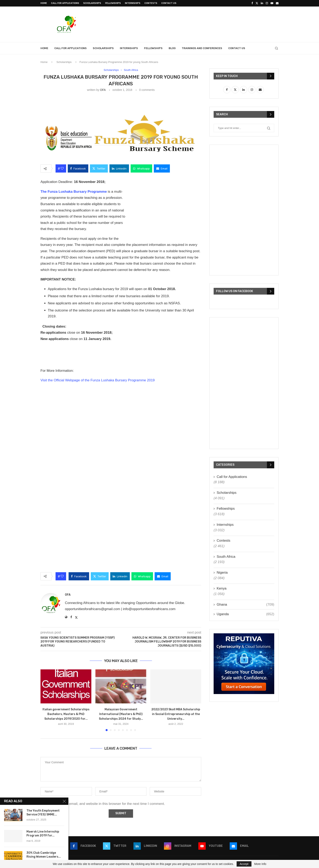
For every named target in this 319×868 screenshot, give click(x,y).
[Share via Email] (162, 168)
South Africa (226, 557)
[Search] (276, 48)
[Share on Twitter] (99, 168)
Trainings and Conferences (202, 48)
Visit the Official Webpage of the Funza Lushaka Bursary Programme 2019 (98, 380)
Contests (151, 3)
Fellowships (113, 3)
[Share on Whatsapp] (141, 168)
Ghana (245, 605)
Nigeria (222, 573)
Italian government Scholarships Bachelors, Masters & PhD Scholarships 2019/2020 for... (66, 714)
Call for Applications (65, 3)
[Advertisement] (204, 24)
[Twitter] (257, 3)
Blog (172, 48)
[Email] (277, 3)
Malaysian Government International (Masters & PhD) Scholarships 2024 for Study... (121, 714)
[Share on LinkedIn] (119, 168)
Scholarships (92, 3)
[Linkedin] (262, 3)
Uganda (245, 614)
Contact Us (169, 3)
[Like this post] (62, 168)
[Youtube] (272, 3)
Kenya (222, 588)
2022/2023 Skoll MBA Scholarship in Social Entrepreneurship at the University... (176, 714)
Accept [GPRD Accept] (244, 864)
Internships (133, 3)
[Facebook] (252, 3)
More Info (260, 864)
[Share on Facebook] (78, 168)
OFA (103, 90)
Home (44, 3)
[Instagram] (267, 3)
